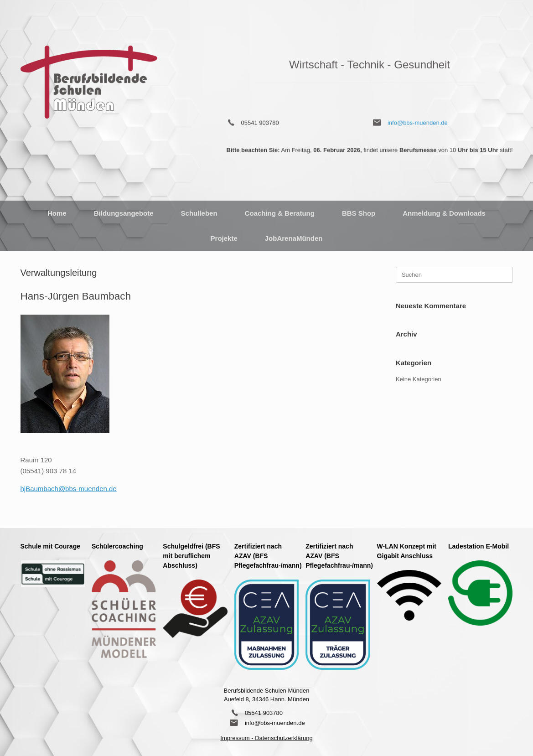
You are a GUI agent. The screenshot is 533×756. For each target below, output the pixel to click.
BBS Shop (359, 213)
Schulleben (199, 213)
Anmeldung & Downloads (444, 213)
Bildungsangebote (124, 213)
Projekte (224, 238)
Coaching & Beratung (280, 213)
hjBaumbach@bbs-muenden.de (69, 489)
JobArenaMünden (294, 238)
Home (57, 213)
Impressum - (238, 738)
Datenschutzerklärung (284, 738)
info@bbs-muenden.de (418, 119)
